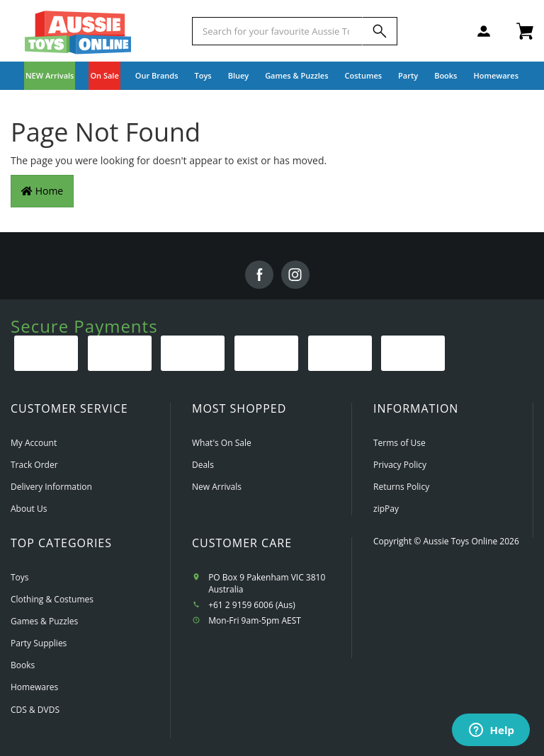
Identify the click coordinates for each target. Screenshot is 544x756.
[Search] (380, 31)
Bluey (239, 75)
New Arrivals (217, 487)
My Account (34, 443)
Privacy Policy (400, 465)
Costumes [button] (364, 75)
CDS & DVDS (35, 710)
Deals (203, 465)
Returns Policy (401, 487)
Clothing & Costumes (52, 599)
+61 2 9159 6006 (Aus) (252, 605)
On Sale (104, 75)
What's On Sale (222, 443)
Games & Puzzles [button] (296, 75)
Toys (20, 577)
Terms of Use (399, 443)
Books (446, 75)
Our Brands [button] (157, 75)
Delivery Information (51, 487)
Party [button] (408, 75)
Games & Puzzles (44, 621)
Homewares (34, 687)
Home (42, 191)
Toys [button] (203, 75)
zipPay (386, 509)
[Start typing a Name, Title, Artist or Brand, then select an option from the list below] (277, 31)
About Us (29, 509)
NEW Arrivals (50, 75)
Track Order (34, 465)
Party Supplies (39, 643)
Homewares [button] (496, 75)
